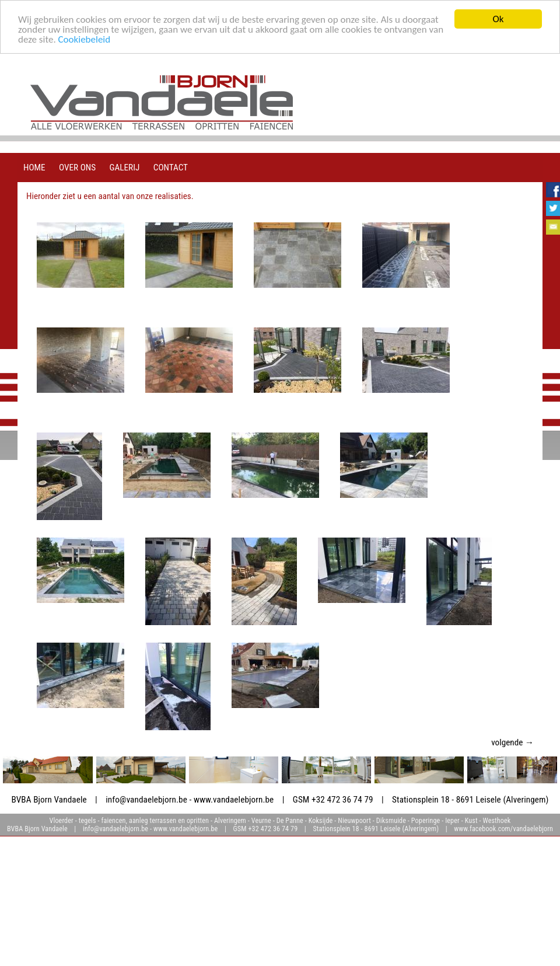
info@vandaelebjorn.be (146, 800)
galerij (125, 168)
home (34, 168)
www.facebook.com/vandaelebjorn (503, 829)
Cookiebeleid (85, 39)
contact (171, 168)
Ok (498, 19)
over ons (77, 168)
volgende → (512, 742)
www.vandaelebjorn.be (234, 800)
